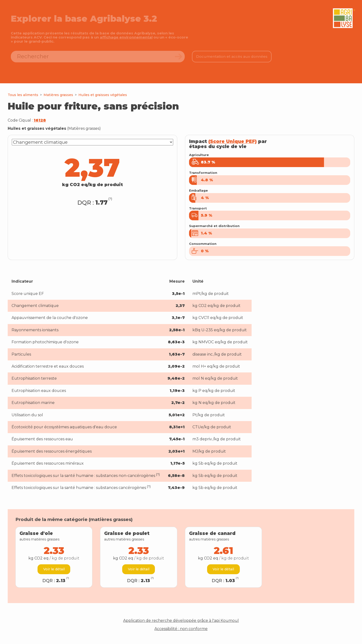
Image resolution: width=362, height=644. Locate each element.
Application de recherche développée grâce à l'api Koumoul (181, 626)
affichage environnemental (126, 37)
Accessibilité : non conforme (181, 634)
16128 (40, 120)
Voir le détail (54, 574)
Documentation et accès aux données (232, 56)
